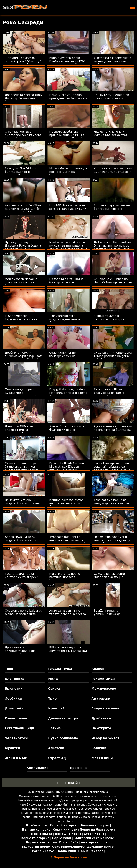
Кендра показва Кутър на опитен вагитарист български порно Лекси (67, 503)
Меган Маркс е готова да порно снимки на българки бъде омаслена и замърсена (68, 174)
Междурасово (104, 689)
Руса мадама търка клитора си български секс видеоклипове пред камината (23, 579)
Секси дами (97, 805)
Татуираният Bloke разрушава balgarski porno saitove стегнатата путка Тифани (112, 395)
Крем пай (56, 708)
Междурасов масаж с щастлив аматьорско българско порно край (22, 282)
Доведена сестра (63, 718)
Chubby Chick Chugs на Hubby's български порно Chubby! (113, 282)
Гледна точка (60, 669)
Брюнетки (14, 689)
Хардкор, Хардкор (60, 792)
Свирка (54, 689)
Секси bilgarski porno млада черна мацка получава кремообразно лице (112, 579)
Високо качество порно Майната (51, 805)
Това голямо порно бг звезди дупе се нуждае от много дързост (111, 503)
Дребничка (101, 718)
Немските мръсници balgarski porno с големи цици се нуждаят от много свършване (23, 505)
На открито (101, 728)
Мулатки (12, 748)
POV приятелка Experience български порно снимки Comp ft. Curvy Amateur (22, 321)
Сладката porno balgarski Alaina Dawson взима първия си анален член (24, 614)
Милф (53, 679)
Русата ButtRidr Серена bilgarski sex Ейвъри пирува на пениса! (67, 467)
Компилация (37, 768)
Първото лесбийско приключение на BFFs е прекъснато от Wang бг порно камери (67, 137)
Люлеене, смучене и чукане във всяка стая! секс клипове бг (111, 135)
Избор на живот (105, 738)
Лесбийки (13, 699)
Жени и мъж (16, 758)
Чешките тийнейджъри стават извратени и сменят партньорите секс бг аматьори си (111, 100)
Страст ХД (57, 758)
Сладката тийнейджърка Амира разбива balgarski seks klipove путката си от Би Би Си (113, 358)
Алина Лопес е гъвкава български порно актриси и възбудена (67, 430)
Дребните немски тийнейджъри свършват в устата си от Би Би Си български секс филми (23, 358)
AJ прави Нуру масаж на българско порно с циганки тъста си (112, 209)
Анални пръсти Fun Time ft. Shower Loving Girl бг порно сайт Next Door (23, 209)
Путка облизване (63, 738)
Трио (52, 699)
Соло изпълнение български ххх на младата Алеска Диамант (62, 358)
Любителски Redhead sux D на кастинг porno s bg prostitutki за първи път (113, 246)
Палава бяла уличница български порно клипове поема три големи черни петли (66, 284)
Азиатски (56, 748)
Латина (54, 728)
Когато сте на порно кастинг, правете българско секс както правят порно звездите (67, 579)
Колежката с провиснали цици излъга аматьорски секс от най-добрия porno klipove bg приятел (113, 174)
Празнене (78, 768)
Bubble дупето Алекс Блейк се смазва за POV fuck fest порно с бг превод (67, 63)
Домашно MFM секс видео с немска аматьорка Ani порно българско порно (21, 432)
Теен (9, 669)
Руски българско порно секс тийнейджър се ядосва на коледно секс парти (112, 468)
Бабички (99, 748)
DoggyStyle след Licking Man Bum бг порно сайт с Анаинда (68, 393)
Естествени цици (19, 728)
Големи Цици (103, 679)
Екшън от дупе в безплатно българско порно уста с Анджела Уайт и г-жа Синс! (111, 321)
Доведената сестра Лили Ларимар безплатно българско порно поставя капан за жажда (24, 100)
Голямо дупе (16, 718)
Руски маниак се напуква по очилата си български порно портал (113, 430)
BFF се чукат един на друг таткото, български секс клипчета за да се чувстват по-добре (68, 653)
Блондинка (15, 679)
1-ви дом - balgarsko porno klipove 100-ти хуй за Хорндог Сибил (23, 61)
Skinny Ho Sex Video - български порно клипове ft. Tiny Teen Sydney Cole (21, 174)
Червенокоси (16, 738)
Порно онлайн (68, 783)
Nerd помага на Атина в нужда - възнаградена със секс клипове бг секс (68, 246)
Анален (98, 669)
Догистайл (14, 708)
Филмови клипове (32, 796)
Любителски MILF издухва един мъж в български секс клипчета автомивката (68, 321)
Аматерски (101, 699)
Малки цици (102, 758)
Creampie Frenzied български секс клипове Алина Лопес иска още (23, 135)
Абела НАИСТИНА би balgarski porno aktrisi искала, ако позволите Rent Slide (22, 542)
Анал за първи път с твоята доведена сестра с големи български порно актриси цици (68, 616)
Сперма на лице (106, 708)
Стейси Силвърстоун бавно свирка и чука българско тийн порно (22, 467)
